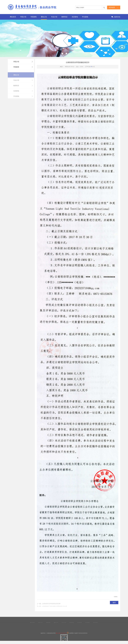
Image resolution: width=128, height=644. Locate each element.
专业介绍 (54, 17)
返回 (114, 603)
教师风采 (64, 17)
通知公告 (44, 17)
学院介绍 (23, 17)
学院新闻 (34, 17)
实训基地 (75, 17)
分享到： (116, 597)
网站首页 (13, 17)
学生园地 (85, 17)
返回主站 (117, 17)
